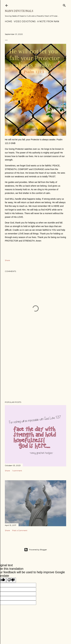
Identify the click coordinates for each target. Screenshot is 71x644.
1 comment (17, 471)
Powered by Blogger (36, 550)
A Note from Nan (48, 21)
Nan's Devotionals (19, 11)
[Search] (64, 5)
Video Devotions (25, 21)
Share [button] (7, 260)
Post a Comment (20, 530)
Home (9, 21)
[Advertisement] (35, 372)
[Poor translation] (11, 580)
